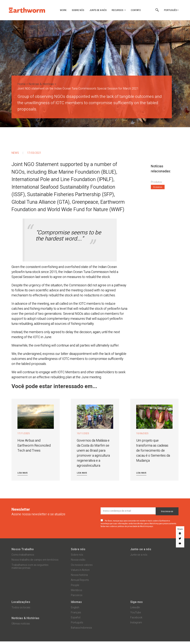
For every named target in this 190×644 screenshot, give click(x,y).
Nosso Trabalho (23, 549)
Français (76, 613)
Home (22, 84)
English (75, 608)
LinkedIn (135, 608)
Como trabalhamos (23, 555)
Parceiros (77, 595)
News (15, 153)
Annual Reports (80, 580)
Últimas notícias (21, 624)
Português (170, 10)
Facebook (136, 618)
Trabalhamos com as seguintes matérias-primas (30, 567)
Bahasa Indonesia (81, 628)
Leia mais (23, 473)
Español (76, 618)
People (75, 585)
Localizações (21, 602)
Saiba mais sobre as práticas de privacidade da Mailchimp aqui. (127, 526)
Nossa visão (78, 560)
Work (63, 10)
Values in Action (80, 570)
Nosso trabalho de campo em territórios (35, 560)
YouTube (136, 613)
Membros (77, 590)
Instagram (136, 623)
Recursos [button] (118, 10)
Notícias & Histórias (41, 84)
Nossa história (79, 575)
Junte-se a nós (98, 10)
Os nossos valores (82, 565)
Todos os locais (21, 608)
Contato (136, 10)
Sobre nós (78, 10)
